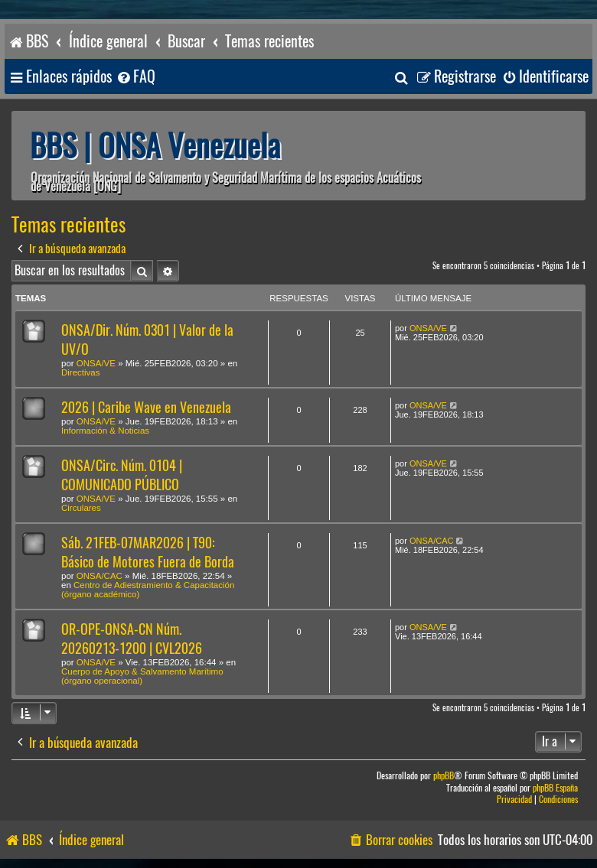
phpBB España (555, 788)
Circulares (81, 508)
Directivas (80, 372)
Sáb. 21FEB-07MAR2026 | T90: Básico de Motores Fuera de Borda (148, 552)
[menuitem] (135, 77)
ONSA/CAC (99, 576)
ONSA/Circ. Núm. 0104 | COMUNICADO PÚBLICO (122, 475)
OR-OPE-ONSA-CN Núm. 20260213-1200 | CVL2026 (132, 639)
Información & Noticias (105, 431)
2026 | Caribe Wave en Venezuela (146, 407)
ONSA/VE (96, 363)
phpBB (444, 776)
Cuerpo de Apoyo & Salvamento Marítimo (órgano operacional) (142, 676)
